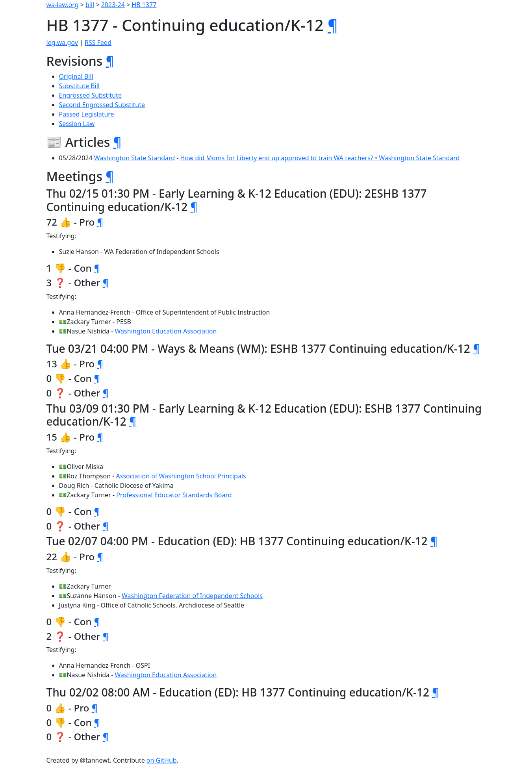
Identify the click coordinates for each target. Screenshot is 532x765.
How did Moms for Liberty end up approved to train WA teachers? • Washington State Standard (320, 158)
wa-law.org (63, 5)
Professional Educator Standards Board (174, 495)
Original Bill (76, 76)
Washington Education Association (166, 331)
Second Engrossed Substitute (102, 105)
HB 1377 (144, 5)
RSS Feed (98, 43)
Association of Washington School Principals (181, 476)
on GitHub (162, 760)
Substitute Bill (80, 86)
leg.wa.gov (62, 43)
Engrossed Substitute (91, 95)
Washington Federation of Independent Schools (192, 596)
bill (90, 5)
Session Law (77, 124)
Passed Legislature (87, 114)
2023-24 (113, 5)
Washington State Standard (134, 158)
